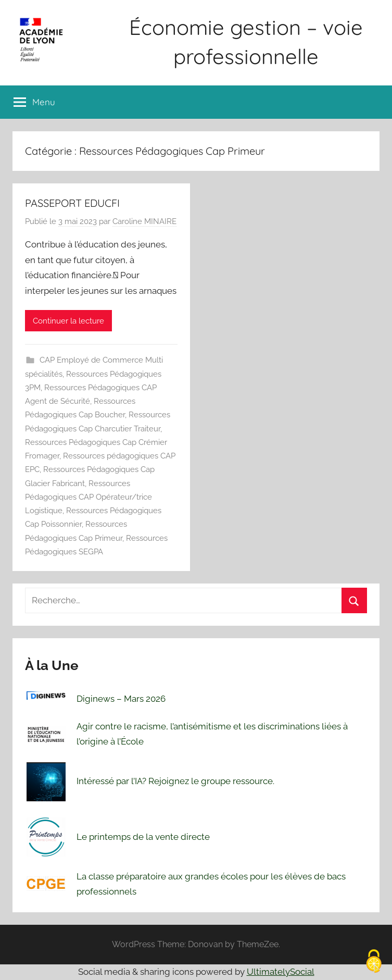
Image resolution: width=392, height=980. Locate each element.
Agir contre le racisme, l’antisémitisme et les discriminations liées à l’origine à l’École (212, 734)
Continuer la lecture (68, 321)
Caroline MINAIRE (144, 221)
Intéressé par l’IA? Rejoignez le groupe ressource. (175, 781)
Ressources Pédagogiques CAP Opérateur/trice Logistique (88, 497)
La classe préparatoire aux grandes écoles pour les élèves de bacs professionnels (211, 884)
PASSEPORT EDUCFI (72, 203)
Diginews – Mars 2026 (121, 699)
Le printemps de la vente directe (143, 837)
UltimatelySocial (281, 972)
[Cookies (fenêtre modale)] (374, 962)
